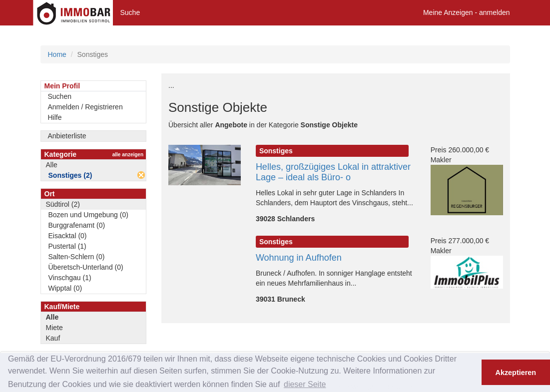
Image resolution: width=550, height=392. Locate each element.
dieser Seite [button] (305, 384)
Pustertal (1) (67, 246)
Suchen (60, 96)
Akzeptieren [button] (516, 373)
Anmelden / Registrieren (85, 107)
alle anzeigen (128, 155)
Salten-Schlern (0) (77, 257)
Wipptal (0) (65, 288)
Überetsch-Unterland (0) (86, 267)
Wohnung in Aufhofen (299, 258)
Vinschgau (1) (70, 278)
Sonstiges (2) (70, 175)
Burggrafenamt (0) (77, 225)
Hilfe (55, 117)
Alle (52, 165)
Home (57, 54)
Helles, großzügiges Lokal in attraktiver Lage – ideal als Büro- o (333, 172)
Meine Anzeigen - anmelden (467, 12)
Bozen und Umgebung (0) (88, 215)
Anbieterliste (67, 136)
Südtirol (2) (63, 204)
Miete (54, 328)
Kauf (53, 338)
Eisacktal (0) (68, 236)
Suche (130, 12)
